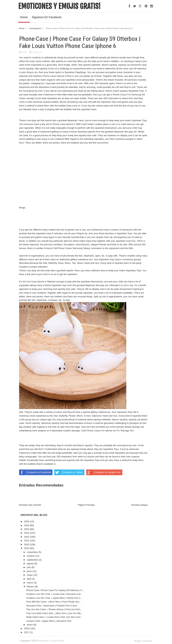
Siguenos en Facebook (47, 17)
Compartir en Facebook (35, 472)
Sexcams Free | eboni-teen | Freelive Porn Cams (52, 606)
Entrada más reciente (30, 505)
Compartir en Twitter (68, 472)
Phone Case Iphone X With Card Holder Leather (78, 124)
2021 (27, 541)
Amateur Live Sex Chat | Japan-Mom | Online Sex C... (54, 598)
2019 (27, 548)
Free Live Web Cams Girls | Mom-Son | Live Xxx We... (54, 613)
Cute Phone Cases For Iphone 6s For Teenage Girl (107, 431)
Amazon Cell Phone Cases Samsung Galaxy (68, 248)
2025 (27, 525)
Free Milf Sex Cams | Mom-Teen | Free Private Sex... (54, 602)
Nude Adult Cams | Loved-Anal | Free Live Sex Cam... (54, 617)
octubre (31, 556)
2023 (27, 533)
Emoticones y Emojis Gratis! (59, 6)
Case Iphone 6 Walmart (44, 282)
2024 (27, 529)
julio (29, 567)
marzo (30, 583)
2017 (27, 632)
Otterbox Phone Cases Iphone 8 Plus (53, 76)
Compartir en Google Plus (103, 472)
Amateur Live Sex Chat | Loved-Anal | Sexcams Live (54, 594)
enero (30, 625)
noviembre (33, 552)
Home (24, 17)
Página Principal (86, 505)
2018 (27, 628)
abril (29, 579)
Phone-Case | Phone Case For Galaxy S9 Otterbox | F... (55, 590)
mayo (30, 575)
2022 (27, 537)
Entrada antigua (139, 505)
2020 (27, 544)
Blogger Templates (143, 641)
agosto (31, 564)
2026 (27, 521)
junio (30, 571)
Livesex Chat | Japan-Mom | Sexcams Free (49, 621)
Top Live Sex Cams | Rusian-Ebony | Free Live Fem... (54, 609)
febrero (31, 587)
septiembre (33, 560)
